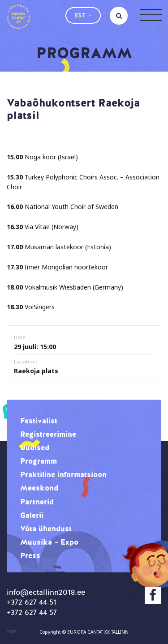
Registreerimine (48, 434)
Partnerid (37, 502)
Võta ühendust (46, 529)
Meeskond (39, 488)
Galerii (32, 515)
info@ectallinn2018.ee (46, 592)
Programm (39, 461)
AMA (12, 632)
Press (30, 555)
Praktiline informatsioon (63, 474)
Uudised (35, 448)
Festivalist (39, 421)
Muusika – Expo (49, 542)
